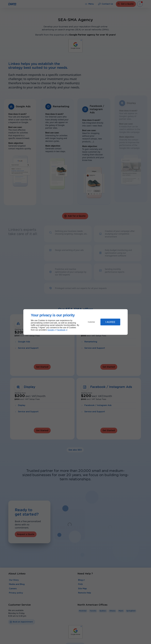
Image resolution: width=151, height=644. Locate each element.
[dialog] (75, 322)
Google (51, 330)
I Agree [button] (110, 322)
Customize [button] (91, 322)
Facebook (61, 330)
